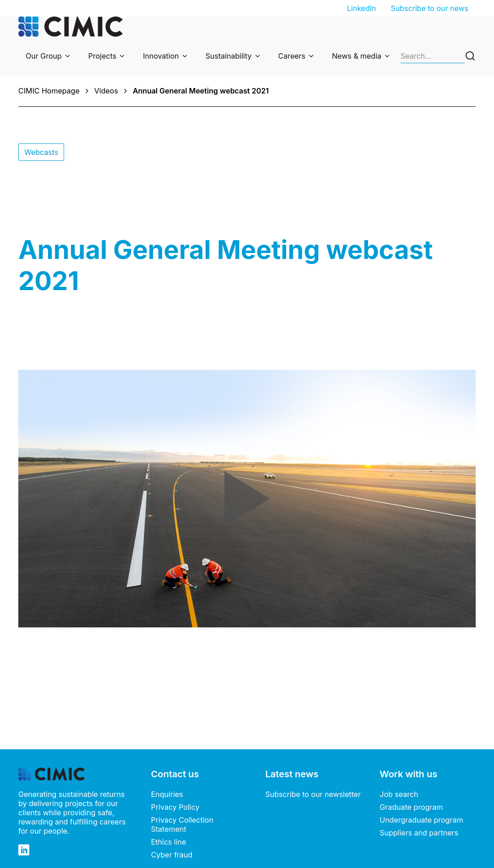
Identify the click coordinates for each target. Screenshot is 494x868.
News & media (357, 56)
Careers (292, 56)
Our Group (44, 56)
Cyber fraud (172, 855)
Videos (106, 91)
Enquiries (167, 794)
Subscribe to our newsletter (313, 794)
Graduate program (411, 807)
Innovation (161, 56)
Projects (102, 56)
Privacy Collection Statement (182, 824)
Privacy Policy (175, 807)
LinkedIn (362, 8)
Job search (399, 794)
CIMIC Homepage (49, 91)
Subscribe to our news (429, 8)
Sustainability (229, 56)
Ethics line (169, 842)
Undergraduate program (421, 820)
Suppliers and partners (419, 833)
